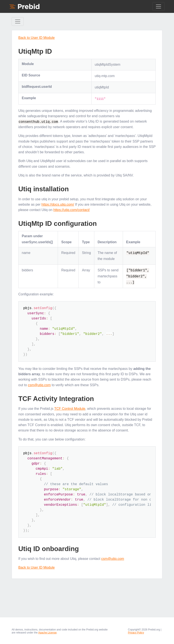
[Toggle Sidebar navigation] (18, 21)
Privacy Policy (136, 632)
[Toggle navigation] (158, 6)
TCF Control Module (70, 409)
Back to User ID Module (37, 38)
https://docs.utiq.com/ (58, 204)
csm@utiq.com (39, 385)
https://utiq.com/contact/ (72, 210)
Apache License (47, 632)
